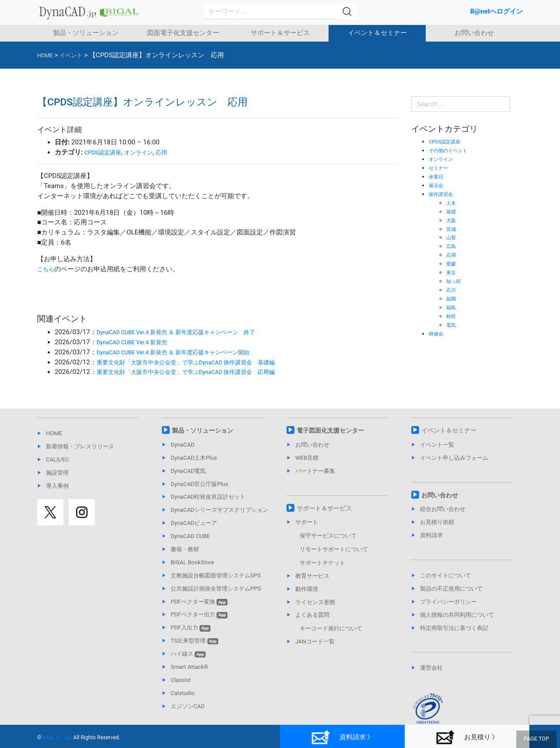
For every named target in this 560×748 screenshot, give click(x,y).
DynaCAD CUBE (190, 536)
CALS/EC (58, 460)
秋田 (452, 316)
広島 (452, 246)
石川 (452, 290)
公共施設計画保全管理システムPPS (216, 589)
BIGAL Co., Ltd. (61, 738)
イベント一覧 (437, 445)
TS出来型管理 (194, 641)
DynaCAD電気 (188, 471)
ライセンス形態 (315, 602)
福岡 (452, 299)
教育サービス (312, 576)
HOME (54, 433)
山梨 (452, 237)
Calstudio (183, 693)
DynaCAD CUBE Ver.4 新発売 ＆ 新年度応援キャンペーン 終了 (189, 332)
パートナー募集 (315, 471)
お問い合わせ (474, 33)
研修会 (437, 334)
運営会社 (431, 668)
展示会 (437, 185)
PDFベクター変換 (199, 602)
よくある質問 (312, 615)
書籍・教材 (185, 549)
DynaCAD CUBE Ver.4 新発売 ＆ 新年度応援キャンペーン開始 (186, 352)
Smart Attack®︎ (189, 667)
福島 (452, 307)
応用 (173, 152)
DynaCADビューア (194, 523)
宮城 (452, 229)
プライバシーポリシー (448, 602)
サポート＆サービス (280, 33)
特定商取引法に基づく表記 (454, 628)
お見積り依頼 (437, 522)
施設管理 (57, 473)
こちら (47, 269)
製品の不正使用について (451, 589)
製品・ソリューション (86, 33)
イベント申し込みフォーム (454, 458)
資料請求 (431, 535)
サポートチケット (322, 563)
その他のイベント (451, 150)
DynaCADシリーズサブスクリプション (219, 510)
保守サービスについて (328, 536)
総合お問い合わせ (443, 509)
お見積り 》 (467, 737)
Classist (181, 680)
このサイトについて (446, 575)
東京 (452, 272)
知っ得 (455, 281)
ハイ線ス (188, 654)
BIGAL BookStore (192, 562)
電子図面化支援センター (330, 430)
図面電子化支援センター (183, 33)
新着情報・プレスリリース (80, 446)
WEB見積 (307, 458)
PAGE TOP (538, 740)
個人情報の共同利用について (457, 615)
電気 (452, 325)
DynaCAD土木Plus (194, 458)
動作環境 (307, 589)
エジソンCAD (187, 706)
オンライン (147, 152)
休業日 (437, 177)
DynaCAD (182, 445)
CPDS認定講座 (106, 152)
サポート (307, 522)
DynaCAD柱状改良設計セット (208, 497)
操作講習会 (443, 194)
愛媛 (452, 264)
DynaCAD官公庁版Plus (199, 484)
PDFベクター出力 (199, 614)
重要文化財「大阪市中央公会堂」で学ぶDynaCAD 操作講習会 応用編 (200, 372)
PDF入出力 (191, 627)
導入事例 (57, 486)
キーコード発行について (331, 628)
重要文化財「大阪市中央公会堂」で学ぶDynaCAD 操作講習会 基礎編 (200, 362)
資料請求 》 (342, 737)
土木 (452, 203)
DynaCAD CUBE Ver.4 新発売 (139, 342)
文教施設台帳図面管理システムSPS (216, 575)
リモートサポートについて (334, 549)
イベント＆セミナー (377, 33)
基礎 (452, 211)
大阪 (452, 220)
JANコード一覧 (315, 641)
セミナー (440, 168)
